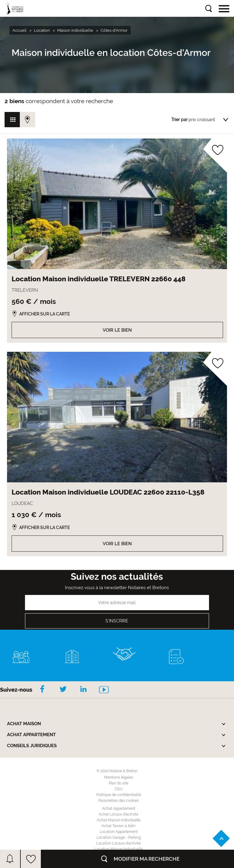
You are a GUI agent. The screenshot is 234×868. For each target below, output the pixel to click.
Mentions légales (119, 777)
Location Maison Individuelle (119, 849)
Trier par (179, 120)
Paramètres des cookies (119, 801)
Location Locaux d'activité (119, 843)
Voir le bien (117, 330)
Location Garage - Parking (119, 837)
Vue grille (12, 120)
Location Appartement (119, 832)
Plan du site (119, 783)
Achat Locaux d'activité (119, 814)
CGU (119, 789)
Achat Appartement (119, 809)
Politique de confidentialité (119, 795)
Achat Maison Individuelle (119, 820)
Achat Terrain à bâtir (119, 826)
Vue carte (27, 120)
